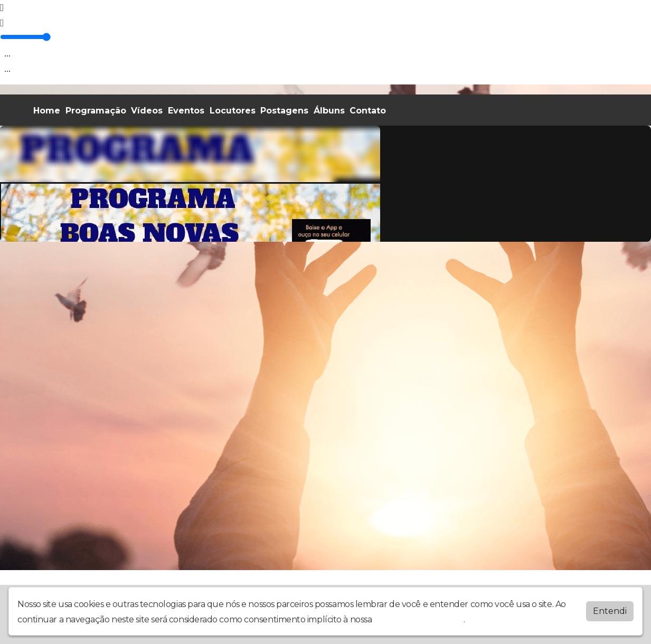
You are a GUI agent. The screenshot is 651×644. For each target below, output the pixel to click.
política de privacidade (419, 619)
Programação (96, 111)
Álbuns (329, 111)
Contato (368, 111)
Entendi (610, 611)
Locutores (233, 111)
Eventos (186, 111)
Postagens (284, 111)
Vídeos (147, 111)
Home (47, 111)
